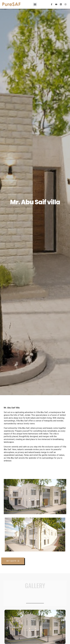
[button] (35, 4)
